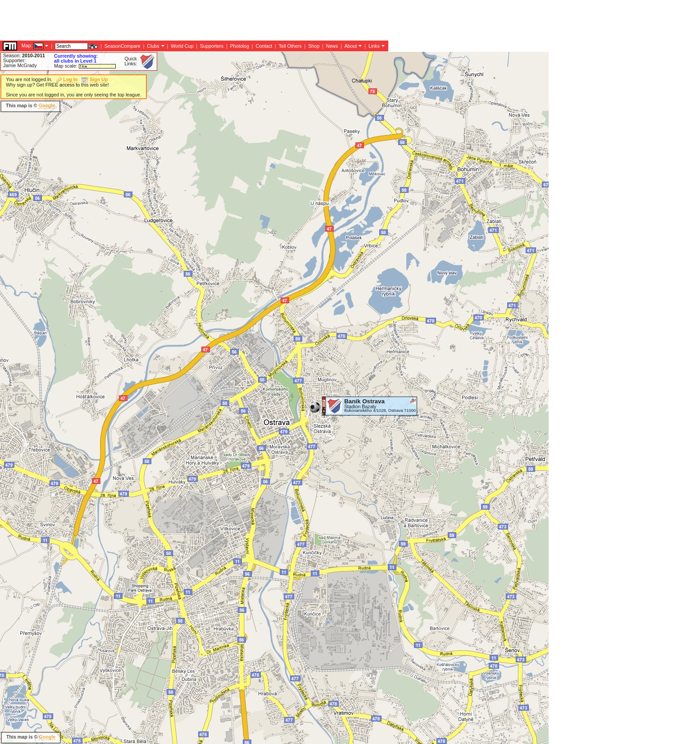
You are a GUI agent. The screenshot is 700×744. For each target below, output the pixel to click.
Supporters (212, 46)
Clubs (153, 46)
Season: (24, 55)
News (332, 46)
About (350, 46)
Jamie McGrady (20, 65)
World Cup (182, 46)
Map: (27, 46)
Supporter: (14, 60)
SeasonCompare (123, 46)
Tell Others (290, 46)
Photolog (240, 46)
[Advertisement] (164, 20)
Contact (264, 46)
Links (374, 46)
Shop (314, 46)
